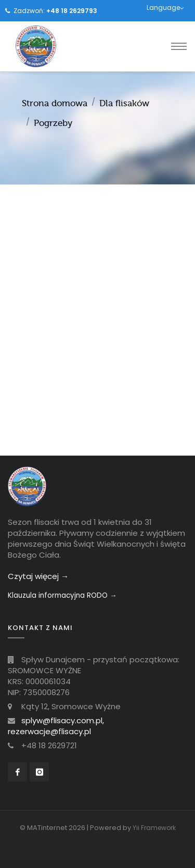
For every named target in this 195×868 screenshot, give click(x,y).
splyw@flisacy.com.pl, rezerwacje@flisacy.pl (56, 726)
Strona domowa (55, 103)
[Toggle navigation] (179, 46)
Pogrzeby (53, 123)
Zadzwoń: (55, 11)
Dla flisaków (124, 103)
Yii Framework (154, 828)
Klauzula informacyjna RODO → (62, 595)
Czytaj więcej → (38, 576)
